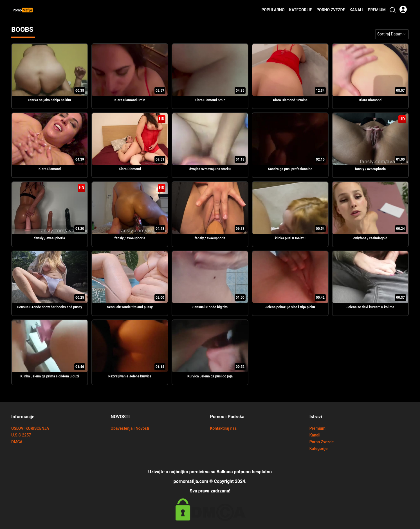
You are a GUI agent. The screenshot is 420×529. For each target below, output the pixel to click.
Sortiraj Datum (392, 34)
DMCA (17, 442)
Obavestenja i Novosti (130, 428)
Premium (377, 10)
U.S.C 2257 (21, 435)
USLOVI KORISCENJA (30, 428)
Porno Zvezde (331, 10)
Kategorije (301, 10)
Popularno (273, 10)
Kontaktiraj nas (224, 428)
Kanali (357, 10)
